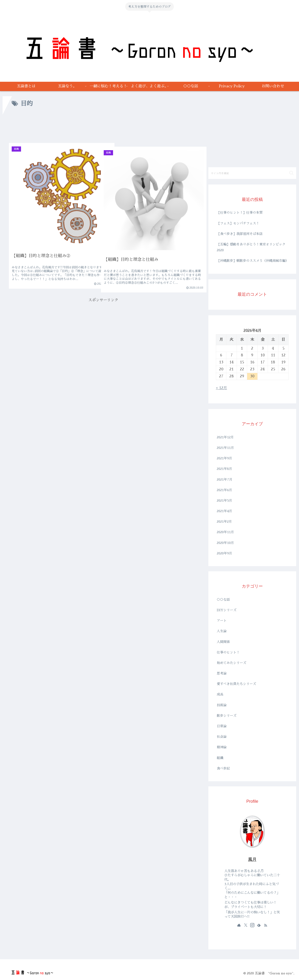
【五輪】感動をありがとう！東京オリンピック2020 (251, 247)
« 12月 (221, 388)
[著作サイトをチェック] (239, 925)
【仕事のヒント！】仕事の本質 (240, 213)
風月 (252, 859)
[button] (291, 173)
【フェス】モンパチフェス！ (238, 223)
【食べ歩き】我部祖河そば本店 (240, 234)
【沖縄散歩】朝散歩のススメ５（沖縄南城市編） (253, 261)
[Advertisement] (103, 127)
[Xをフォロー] (246, 925)
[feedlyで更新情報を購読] (259, 925)
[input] (252, 173)
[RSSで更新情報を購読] (266, 925)
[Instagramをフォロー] (252, 925)
